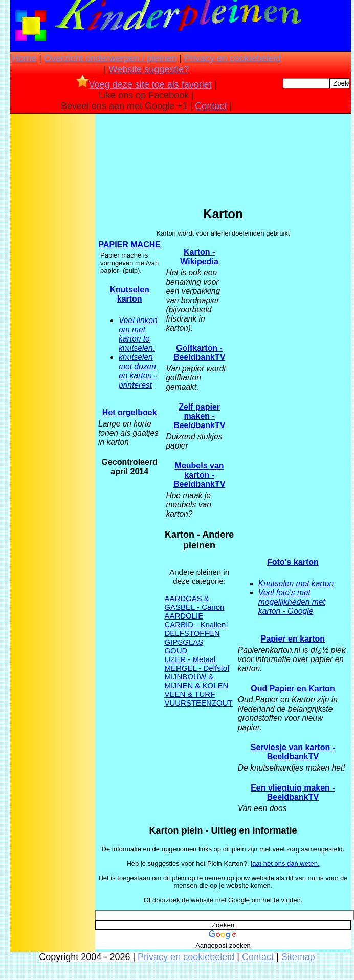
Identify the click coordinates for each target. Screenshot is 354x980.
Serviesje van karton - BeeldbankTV (293, 752)
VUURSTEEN (188, 703)
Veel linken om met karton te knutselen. (138, 334)
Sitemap (298, 957)
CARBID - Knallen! (196, 624)
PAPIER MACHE (129, 244)
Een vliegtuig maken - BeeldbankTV (293, 792)
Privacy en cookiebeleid (233, 58)
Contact (211, 106)
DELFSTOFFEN (192, 633)
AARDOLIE (184, 616)
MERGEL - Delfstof (197, 668)
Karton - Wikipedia (199, 257)
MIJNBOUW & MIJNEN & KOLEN (196, 681)
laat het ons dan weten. (285, 864)
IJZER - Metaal (190, 659)
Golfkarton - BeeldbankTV (199, 353)
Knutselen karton (130, 294)
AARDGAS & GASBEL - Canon (194, 603)
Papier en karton (293, 639)
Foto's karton (293, 562)
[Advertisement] (53, 277)
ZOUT (222, 703)
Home (24, 58)
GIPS (173, 642)
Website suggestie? (149, 69)
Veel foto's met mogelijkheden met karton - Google (292, 602)
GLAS (193, 642)
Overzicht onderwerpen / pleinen (110, 58)
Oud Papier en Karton (293, 688)
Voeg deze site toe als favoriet (144, 84)
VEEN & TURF (190, 694)
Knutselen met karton (296, 583)
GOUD (176, 651)
